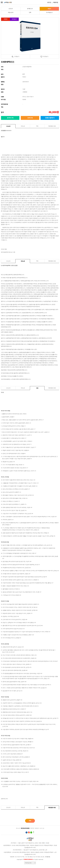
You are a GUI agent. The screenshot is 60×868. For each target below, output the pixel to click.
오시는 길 (42, 828)
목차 (37, 126)
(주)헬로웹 (47, 857)
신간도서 (11, 9)
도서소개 (8, 126)
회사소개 (18, 828)
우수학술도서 (49, 13)
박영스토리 (11, 13)
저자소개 (23, 126)
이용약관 (32, 828)
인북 (30, 13)
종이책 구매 (10, 118)
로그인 (49, 3)
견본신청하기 (50, 118)
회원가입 (56, 3)
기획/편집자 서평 (52, 126)
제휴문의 (37, 828)
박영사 (49, 9)
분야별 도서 (30, 9)
